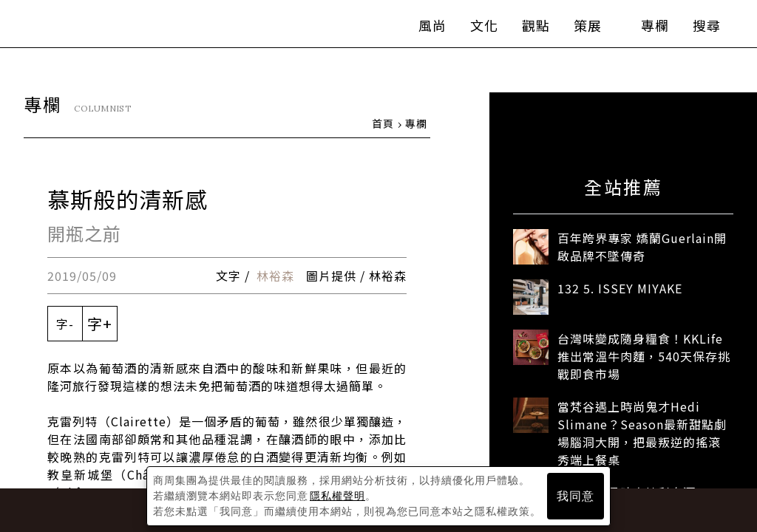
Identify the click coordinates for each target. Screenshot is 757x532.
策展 (582, 30)
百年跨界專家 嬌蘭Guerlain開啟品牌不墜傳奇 (642, 248)
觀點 (523, 30)
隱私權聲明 (337, 496)
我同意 (576, 496)
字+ (100, 324)
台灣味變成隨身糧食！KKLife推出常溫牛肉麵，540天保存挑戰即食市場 (644, 357)
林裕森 (275, 276)
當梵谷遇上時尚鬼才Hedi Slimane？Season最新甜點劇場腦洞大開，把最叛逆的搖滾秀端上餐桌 (642, 434)
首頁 (383, 124)
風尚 (419, 30)
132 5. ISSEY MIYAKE (620, 289)
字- (65, 324)
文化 (471, 30)
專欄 (642, 30)
